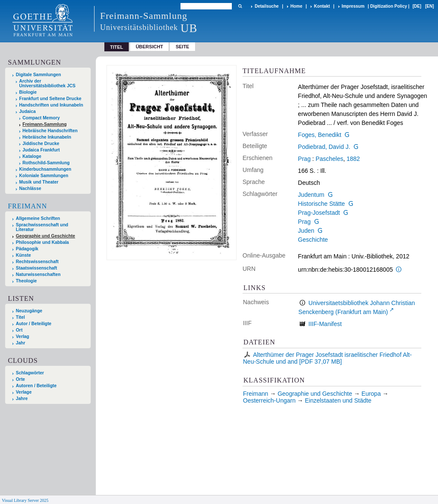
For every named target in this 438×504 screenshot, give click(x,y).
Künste (23, 255)
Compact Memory (41, 118)
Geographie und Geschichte (46, 236)
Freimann (27, 206)
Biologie (28, 92)
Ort (19, 330)
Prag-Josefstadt (319, 213)
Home (296, 6)
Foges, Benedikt (320, 135)
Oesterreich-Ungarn (269, 400)
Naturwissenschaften (38, 274)
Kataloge (32, 156)
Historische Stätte (322, 204)
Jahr (21, 343)
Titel (20, 317)
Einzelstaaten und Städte (338, 400)
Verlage (24, 392)
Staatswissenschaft (36, 268)
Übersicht (149, 47)
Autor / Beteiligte (34, 324)
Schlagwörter (30, 373)
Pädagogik (27, 249)
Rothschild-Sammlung (46, 163)
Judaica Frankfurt (41, 150)
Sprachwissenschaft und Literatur (42, 227)
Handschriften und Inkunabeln (51, 105)
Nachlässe (30, 188)
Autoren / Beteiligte (36, 386)
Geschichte (313, 240)
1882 (353, 159)
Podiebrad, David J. (324, 147)
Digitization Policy (388, 6)
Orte (20, 379)
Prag (305, 159)
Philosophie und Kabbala (42, 242)
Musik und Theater (39, 182)
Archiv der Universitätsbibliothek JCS (47, 83)
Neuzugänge (29, 311)
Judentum (311, 195)
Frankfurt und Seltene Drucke (50, 99)
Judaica (28, 111)
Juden (306, 231)
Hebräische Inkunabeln (47, 137)
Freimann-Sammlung (45, 124)
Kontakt (322, 6)
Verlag (22, 336)
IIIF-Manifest (325, 324)
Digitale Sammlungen (38, 75)
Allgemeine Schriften (38, 218)
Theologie (26, 281)
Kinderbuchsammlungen (45, 169)
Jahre (22, 399)
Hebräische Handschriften (50, 131)
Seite (183, 47)
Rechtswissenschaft (37, 262)
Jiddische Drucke (41, 144)
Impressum (353, 6)
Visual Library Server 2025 (25, 500)
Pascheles (330, 159)
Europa (371, 394)
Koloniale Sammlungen (44, 176)
